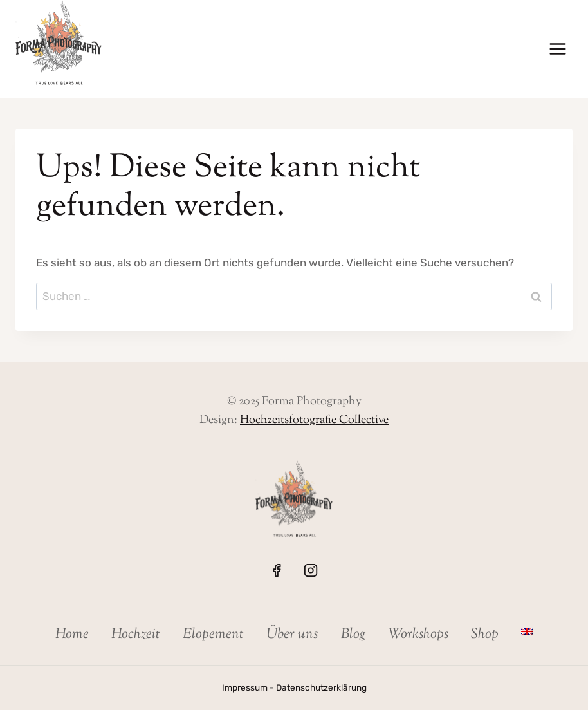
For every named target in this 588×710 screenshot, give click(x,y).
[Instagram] (311, 570)
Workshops (418, 635)
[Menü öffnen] (557, 49)
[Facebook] (277, 570)
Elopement (213, 635)
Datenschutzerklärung (321, 687)
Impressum (245, 687)
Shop (485, 635)
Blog (354, 635)
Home (72, 635)
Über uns (292, 635)
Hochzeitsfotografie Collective (314, 420)
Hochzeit (136, 635)
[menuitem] (527, 631)
